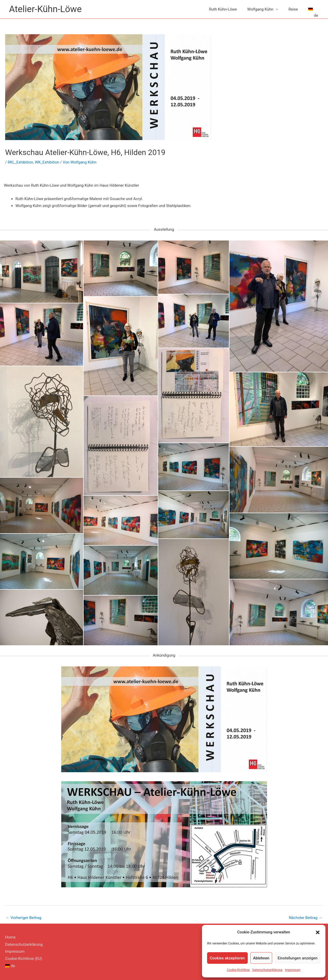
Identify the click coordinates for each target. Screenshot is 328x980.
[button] (318, 932)
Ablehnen (261, 958)
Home (10, 937)
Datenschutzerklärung (267, 970)
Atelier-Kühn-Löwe (45, 9)
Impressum (293, 970)
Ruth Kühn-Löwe (223, 9)
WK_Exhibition (47, 162)
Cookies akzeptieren (227, 958)
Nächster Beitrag (306, 918)
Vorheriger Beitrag (24, 918)
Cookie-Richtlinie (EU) (24, 959)
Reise (293, 9)
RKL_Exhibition (20, 162)
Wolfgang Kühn (260, 9)
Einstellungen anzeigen (298, 958)
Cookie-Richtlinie (238, 970)
